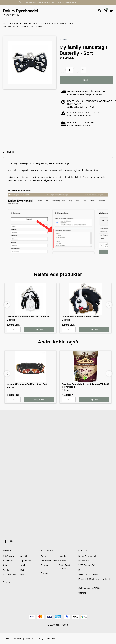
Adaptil (24, 556)
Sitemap (82, 593)
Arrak (23, 565)
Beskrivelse (8, 152)
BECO (23, 574)
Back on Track (10, 574)
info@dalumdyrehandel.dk (98, 579)
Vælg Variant (39, 400)
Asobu (6, 570)
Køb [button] (86, 80)
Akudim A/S (8, 561)
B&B (23, 570)
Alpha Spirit (26, 561)
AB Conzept (9, 556)
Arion (6, 565)
